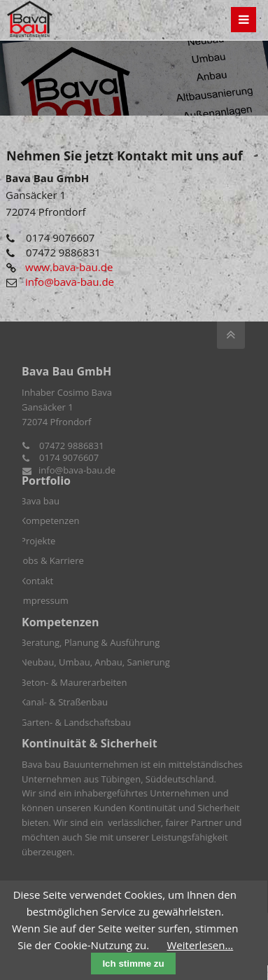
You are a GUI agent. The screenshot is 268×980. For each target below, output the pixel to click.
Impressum (44, 600)
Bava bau (40, 501)
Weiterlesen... (200, 945)
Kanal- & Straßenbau (64, 702)
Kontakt (37, 581)
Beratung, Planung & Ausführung (90, 642)
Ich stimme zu (133, 964)
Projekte (38, 541)
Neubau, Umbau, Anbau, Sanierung (95, 662)
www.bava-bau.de (69, 267)
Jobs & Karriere (52, 560)
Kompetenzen (50, 520)
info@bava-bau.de (70, 282)
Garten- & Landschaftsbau (76, 722)
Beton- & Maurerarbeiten (73, 682)
